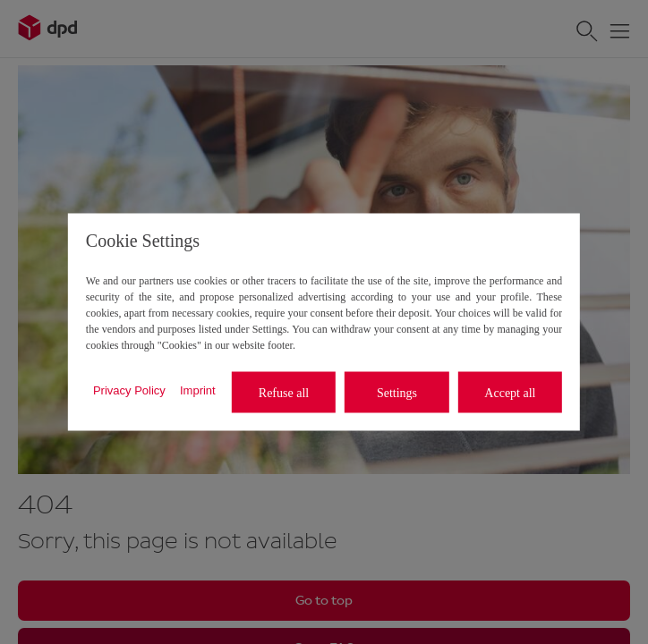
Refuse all (284, 392)
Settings (397, 392)
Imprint (198, 390)
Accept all (510, 392)
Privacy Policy (129, 390)
